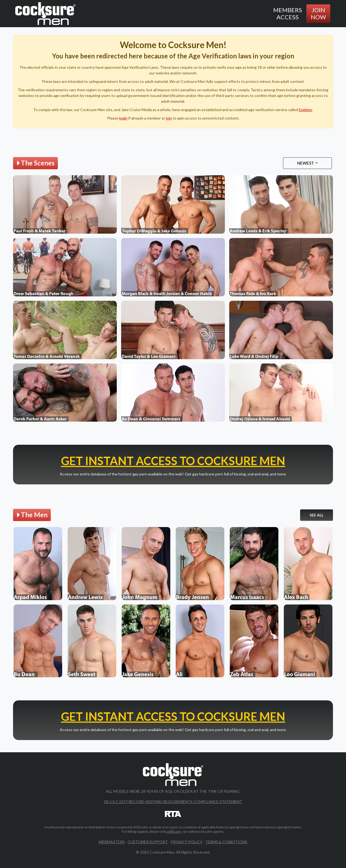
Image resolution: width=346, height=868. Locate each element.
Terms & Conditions (226, 842)
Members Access (288, 13)
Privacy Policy (187, 842)
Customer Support (148, 842)
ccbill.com (174, 831)
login (123, 118)
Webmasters (112, 842)
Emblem (305, 110)
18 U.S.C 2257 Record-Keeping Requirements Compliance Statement (173, 802)
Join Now (318, 13)
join (169, 118)
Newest (306, 163)
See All (317, 515)
